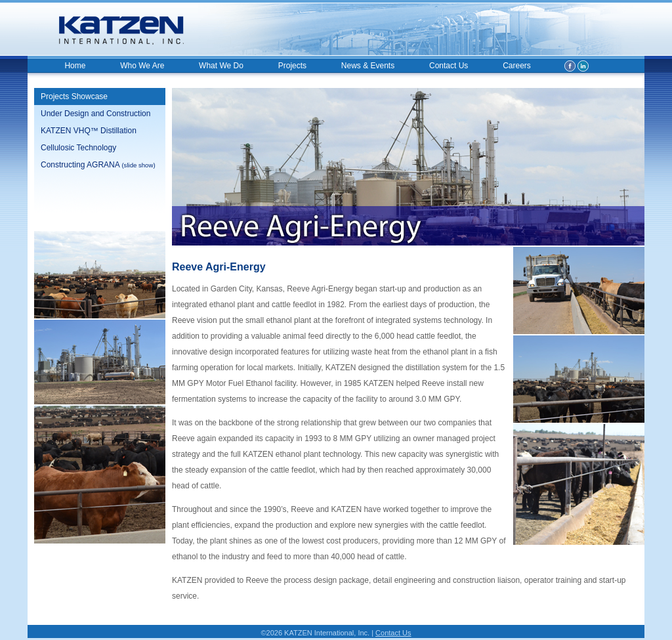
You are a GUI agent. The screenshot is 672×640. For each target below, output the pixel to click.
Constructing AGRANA (98, 165)
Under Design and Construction (95, 114)
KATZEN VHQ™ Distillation (89, 131)
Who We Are (142, 66)
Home (75, 66)
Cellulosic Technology (78, 148)
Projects (292, 66)
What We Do (221, 66)
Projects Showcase (74, 96)
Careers (517, 66)
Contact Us (449, 66)
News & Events (368, 66)
